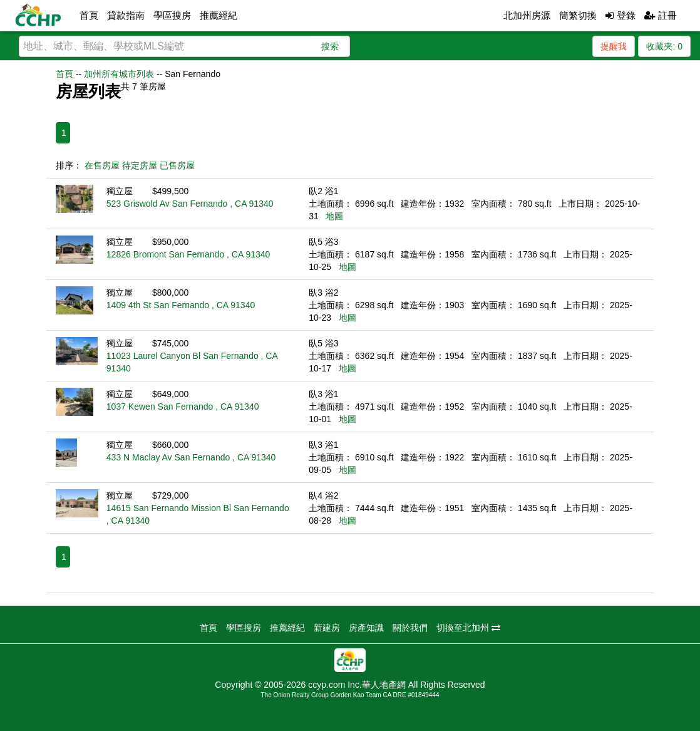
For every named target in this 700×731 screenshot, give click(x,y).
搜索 (330, 46)
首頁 (89, 15)
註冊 (661, 15)
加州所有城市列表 (119, 74)
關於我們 (410, 628)
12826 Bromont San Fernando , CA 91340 (188, 254)
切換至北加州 (468, 628)
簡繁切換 (578, 15)
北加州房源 (527, 15)
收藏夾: (664, 46)
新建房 (327, 628)
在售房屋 (102, 165)
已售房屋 (177, 165)
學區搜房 (172, 15)
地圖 (334, 216)
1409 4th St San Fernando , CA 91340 (181, 305)
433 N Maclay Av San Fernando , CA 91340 (191, 457)
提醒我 (614, 46)
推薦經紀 (219, 15)
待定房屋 (140, 165)
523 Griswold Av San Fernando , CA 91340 (190, 204)
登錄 (620, 15)
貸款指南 (126, 15)
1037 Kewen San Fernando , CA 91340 (183, 407)
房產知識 (366, 628)
